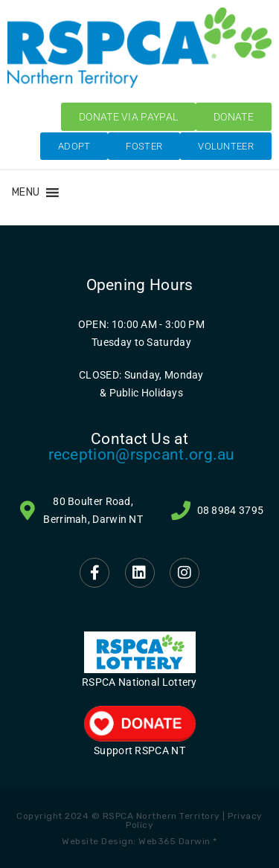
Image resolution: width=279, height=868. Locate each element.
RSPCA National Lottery (139, 682)
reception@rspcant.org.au (142, 454)
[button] (26, 193)
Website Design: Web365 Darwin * (139, 841)
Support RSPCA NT (139, 750)
